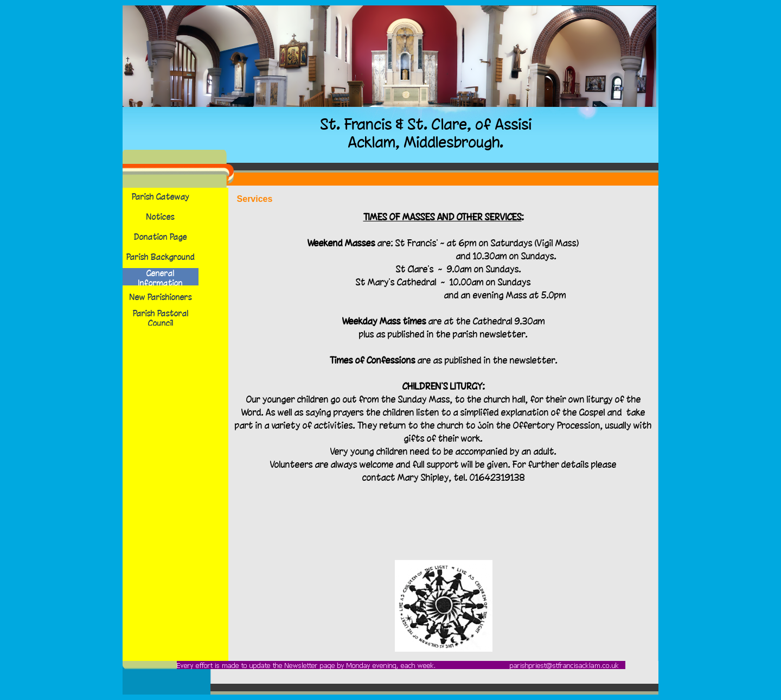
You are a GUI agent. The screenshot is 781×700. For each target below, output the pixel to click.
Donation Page (161, 237)
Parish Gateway (161, 196)
